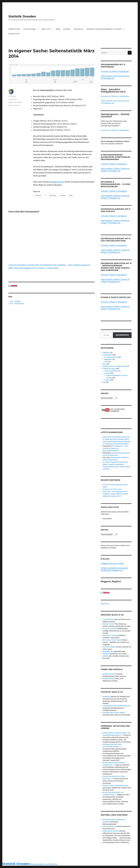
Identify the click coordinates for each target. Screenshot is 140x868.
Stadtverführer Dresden (111, 831)
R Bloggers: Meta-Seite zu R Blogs (112, 563)
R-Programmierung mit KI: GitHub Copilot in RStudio (116, 467)
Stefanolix (106, 654)
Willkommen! (14, 29)
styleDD (105, 656)
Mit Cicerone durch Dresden (112, 640)
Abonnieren (122, 335)
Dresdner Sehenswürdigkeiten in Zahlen (104, 29)
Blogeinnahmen (58, 182)
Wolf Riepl (12, 96)
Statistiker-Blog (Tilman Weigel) (114, 713)
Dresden (107, 373)
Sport (104, 364)
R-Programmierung (111, 357)
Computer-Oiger (108, 619)
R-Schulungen (30, 29)
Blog (58, 29)
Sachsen (107, 380)
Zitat (104, 382)
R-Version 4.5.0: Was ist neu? (112, 489)
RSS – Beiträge (15, 301)
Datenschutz (14, 34)
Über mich (46, 29)
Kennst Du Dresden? (109, 629)
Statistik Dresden (22, 16)
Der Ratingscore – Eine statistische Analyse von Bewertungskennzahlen (115, 448)
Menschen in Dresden (110, 635)
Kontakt (67, 29)
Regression (108, 359)
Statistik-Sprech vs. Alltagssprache (114, 366)
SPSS (106, 362)
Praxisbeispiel (107, 355)
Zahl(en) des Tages (15, 102)
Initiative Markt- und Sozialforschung (115, 786)
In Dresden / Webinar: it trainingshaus (114, 164)
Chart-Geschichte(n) (111, 371)
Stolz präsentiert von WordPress (44, 864)
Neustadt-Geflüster (109, 647)
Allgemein (106, 353)
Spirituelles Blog (108, 651)
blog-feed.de (105, 604)
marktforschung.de (109, 674)
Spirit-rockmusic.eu (109, 826)
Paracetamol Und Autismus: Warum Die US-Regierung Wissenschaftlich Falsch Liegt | (116, 439)
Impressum (78, 29)
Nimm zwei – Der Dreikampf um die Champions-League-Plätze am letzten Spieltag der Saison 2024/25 (115, 494)
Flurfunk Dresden (109, 624)
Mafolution (106, 697)
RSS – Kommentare (17, 304)
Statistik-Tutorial (108, 679)
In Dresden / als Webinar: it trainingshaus (115, 71)
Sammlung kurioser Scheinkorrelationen (117, 706)
